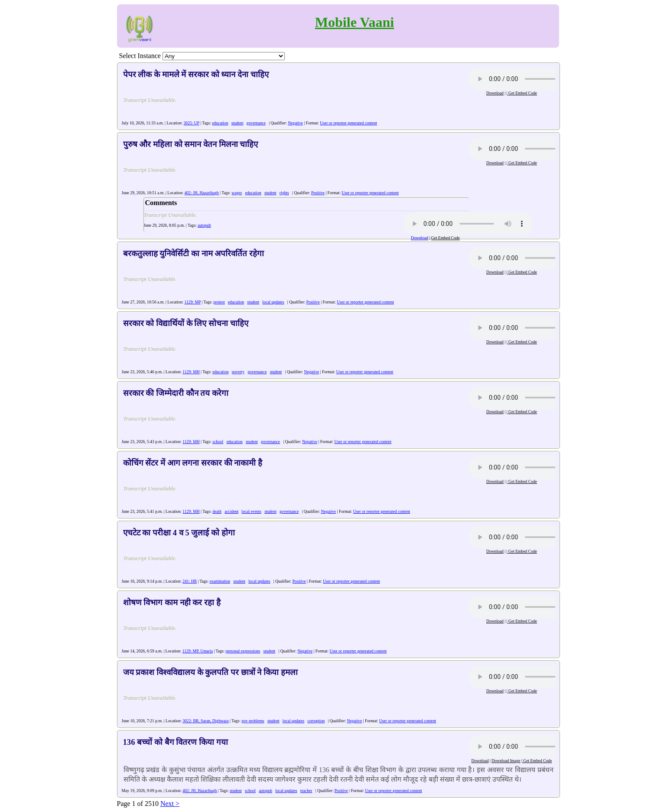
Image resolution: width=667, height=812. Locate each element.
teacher (306, 791)
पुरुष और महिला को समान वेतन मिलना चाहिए (191, 144)
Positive (318, 193)
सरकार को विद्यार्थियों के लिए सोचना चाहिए (186, 323)
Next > (170, 804)
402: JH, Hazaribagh (202, 193)
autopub (204, 225)
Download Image (506, 761)
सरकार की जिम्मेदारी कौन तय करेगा (176, 393)
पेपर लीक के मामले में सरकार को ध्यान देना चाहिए (196, 74)
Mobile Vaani (355, 22)
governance (256, 123)
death (217, 511)
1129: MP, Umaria (198, 651)
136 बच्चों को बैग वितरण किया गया (176, 742)
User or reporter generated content (348, 123)
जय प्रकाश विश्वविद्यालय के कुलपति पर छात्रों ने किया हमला (210, 672)
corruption (316, 721)
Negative (295, 123)
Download (495, 93)
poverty (238, 372)
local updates (273, 302)
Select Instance (140, 56)
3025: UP (192, 123)
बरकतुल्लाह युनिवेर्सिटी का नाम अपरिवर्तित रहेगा (194, 253)
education (220, 123)
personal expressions (243, 651)
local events (251, 511)
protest (219, 302)
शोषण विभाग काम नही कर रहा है (172, 602)
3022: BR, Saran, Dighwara (205, 721)
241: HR (190, 581)
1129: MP (193, 302)
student (238, 123)
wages (237, 193)
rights (284, 193)
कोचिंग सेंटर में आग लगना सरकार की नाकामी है (193, 463)
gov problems (253, 721)
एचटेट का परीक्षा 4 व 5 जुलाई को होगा (179, 533)
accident (231, 511)
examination (220, 581)
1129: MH (191, 372)
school (218, 442)
